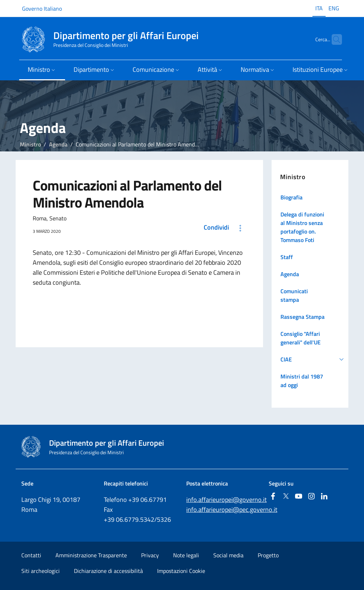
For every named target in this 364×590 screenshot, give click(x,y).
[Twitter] (286, 497)
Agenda (58, 144)
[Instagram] (311, 497)
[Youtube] (299, 497)
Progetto (268, 555)
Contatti (31, 555)
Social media (228, 555)
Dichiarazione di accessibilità (108, 571)
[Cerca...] (333, 39)
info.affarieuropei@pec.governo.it (232, 509)
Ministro (30, 144)
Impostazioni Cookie (181, 571)
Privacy (150, 555)
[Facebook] (273, 497)
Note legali (186, 555)
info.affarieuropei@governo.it (226, 500)
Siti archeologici (41, 571)
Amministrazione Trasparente (91, 555)
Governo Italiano (42, 9)
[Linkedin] (324, 497)
